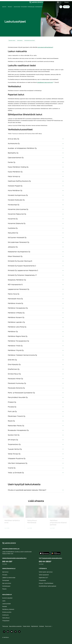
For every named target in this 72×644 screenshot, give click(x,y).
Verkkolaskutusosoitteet (30, 40)
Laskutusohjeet (6, 604)
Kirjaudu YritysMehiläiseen (46, 583)
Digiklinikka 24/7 (43, 578)
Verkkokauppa (6, 586)
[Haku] (61, 7)
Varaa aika (66, 7)
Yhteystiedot (42, 580)
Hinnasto (5, 575)
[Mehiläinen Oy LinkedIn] (8, 632)
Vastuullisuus (6, 618)
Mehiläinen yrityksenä (8, 609)
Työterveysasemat (44, 575)
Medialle (5, 607)
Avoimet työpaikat (7, 598)
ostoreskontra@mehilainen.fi (45, 47)
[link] (36, 2)
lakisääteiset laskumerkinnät (46, 82)
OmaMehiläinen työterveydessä (47, 586)
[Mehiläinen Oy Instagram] (16, 632)
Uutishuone (5, 615)
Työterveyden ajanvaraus (46, 572)
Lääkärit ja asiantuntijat (9, 578)
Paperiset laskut (12, 40)
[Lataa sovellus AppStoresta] (44, 553)
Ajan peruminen (7, 583)
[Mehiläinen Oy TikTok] (19, 632)
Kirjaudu (67, 2)
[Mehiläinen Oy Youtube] (12, 632)
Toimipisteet (6, 580)
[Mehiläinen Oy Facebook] (4, 632)
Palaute (4, 589)
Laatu (4, 601)
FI (60, 2)
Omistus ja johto (7, 612)
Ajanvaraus (5, 572)
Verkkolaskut (20, 40)
